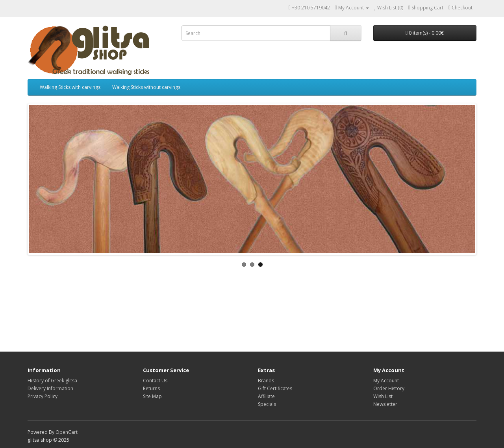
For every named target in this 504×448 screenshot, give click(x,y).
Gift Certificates (275, 388)
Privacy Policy (43, 396)
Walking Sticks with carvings (70, 87)
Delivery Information (50, 388)
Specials (267, 404)
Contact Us (155, 381)
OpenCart (67, 432)
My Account (386, 381)
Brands (266, 381)
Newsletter (385, 404)
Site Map (152, 396)
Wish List (383, 396)
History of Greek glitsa (52, 381)
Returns (151, 388)
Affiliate (266, 396)
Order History (389, 388)
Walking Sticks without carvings (146, 87)
